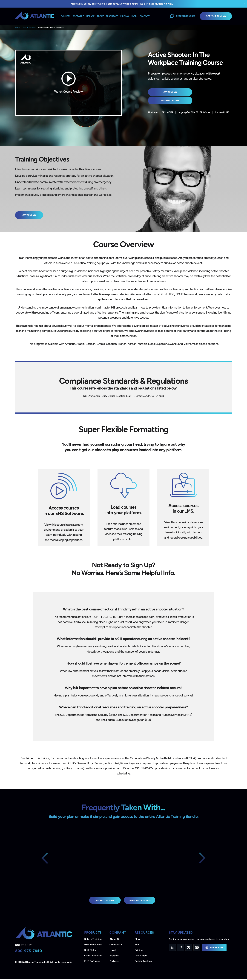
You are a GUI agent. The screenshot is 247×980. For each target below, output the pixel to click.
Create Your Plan (101, 901)
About (100, 16)
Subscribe (214, 948)
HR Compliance (93, 945)
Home (18, 27)
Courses (66, 16)
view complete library (143, 901)
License (90, 16)
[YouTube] (197, 948)
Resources (112, 16)
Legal (113, 951)
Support (114, 956)
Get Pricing (164, 92)
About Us (115, 940)
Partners (114, 962)
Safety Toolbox (143, 962)
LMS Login (141, 956)
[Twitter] (189, 948)
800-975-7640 (29, 951)
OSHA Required (93, 956)
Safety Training (93, 940)
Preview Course (201, 92)
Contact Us (116, 945)
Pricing (139, 951)
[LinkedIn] (172, 948)
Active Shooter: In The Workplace (51, 27)
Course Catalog (29, 27)
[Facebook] (181, 948)
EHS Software (92, 962)
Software (78, 16)
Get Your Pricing (216, 16)
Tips (137, 945)
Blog (137, 940)
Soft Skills (90, 951)
